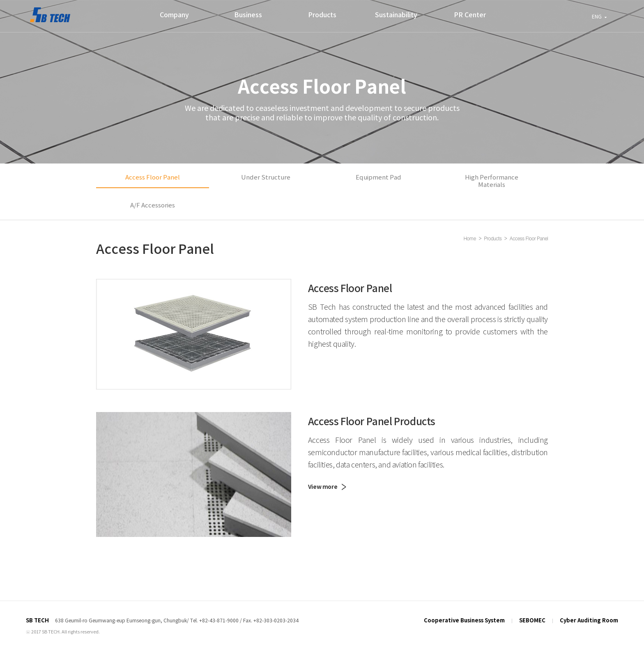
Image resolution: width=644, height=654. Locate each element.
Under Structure (266, 174)
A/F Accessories (153, 201)
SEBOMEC (532, 613)
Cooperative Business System (464, 613)
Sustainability (396, 15)
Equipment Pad (378, 174)
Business (248, 15)
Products (322, 15)
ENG (597, 17)
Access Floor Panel (153, 174)
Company (174, 15)
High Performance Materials (492, 177)
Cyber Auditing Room (589, 613)
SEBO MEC (50, 15)
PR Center (470, 15)
